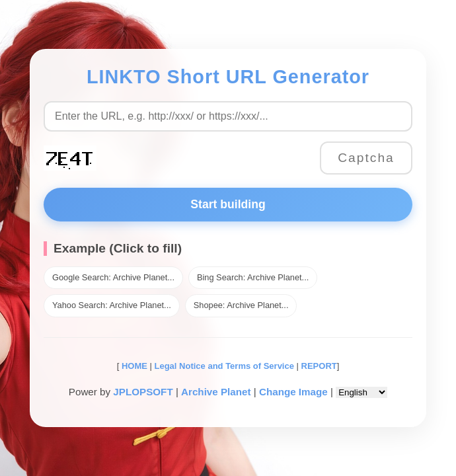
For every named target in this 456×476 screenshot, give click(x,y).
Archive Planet (216, 392)
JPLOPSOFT (143, 392)
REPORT (319, 366)
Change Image (293, 392)
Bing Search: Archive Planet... (253, 277)
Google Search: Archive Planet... (113, 277)
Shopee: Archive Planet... (241, 305)
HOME (133, 366)
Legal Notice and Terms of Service (224, 366)
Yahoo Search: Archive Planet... (112, 305)
